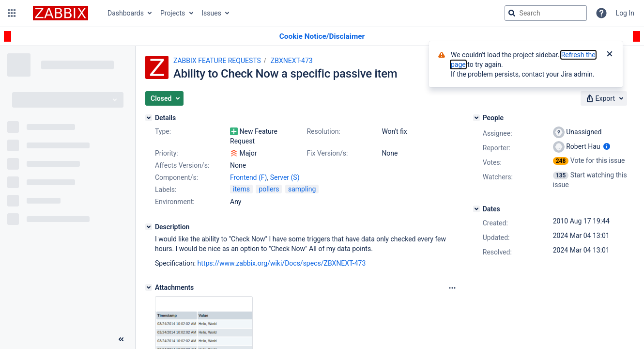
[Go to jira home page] (61, 13)
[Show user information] (607, 146)
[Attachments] (149, 287)
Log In (625, 13)
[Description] (149, 227)
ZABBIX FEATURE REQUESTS (217, 61)
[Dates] (476, 209)
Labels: (166, 190)
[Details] (149, 118)
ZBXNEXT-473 (292, 61)
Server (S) (285, 177)
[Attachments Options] (452, 288)
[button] (12, 13)
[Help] (601, 13)
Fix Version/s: (327, 153)
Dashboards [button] (126, 13)
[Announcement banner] (322, 37)
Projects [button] (173, 13)
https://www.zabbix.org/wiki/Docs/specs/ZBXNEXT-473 (282, 263)
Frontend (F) (248, 177)
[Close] (610, 55)
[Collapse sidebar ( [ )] (121, 339)
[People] (476, 118)
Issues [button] (211, 13)
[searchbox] (546, 13)
